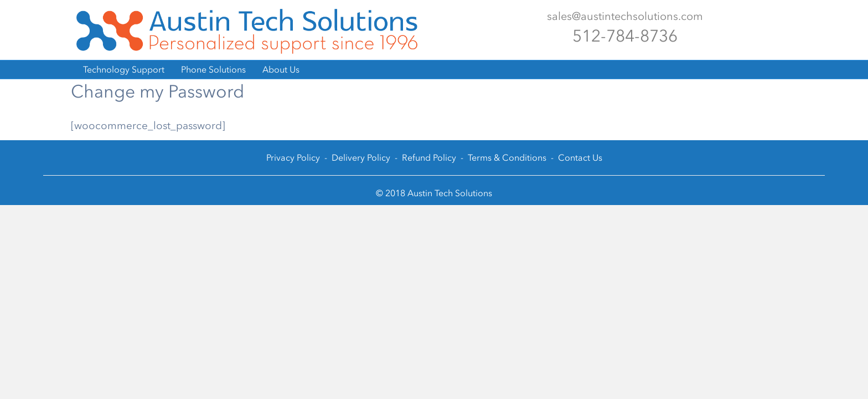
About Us (281, 70)
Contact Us (580, 158)
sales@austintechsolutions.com (625, 16)
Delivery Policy (361, 158)
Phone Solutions (213, 70)
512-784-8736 (625, 36)
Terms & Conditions (507, 158)
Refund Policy (429, 158)
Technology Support (124, 70)
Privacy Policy (293, 158)
